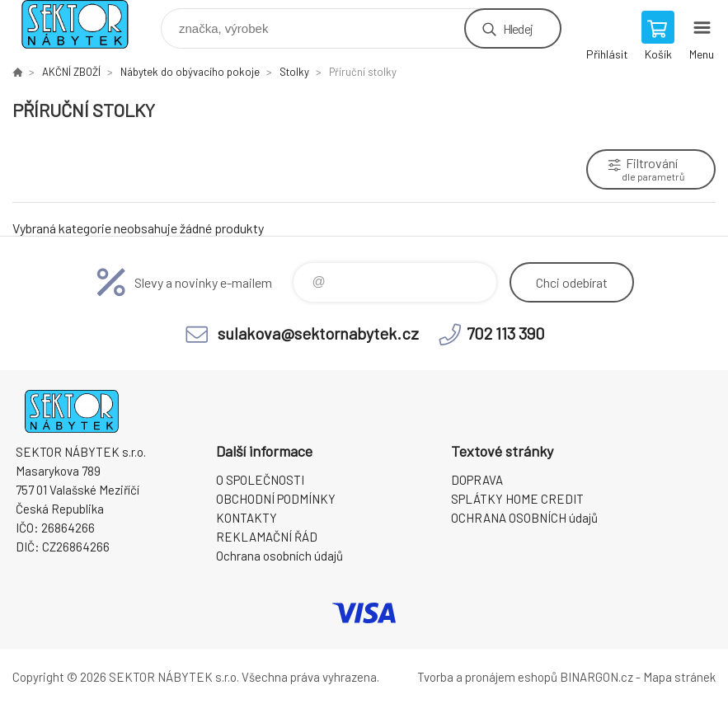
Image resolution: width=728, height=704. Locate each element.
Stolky (294, 72)
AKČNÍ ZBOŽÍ (71, 72)
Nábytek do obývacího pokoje (190, 72)
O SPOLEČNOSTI (260, 480)
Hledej (518, 28)
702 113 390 (506, 333)
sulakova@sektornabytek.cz (318, 333)
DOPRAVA (477, 480)
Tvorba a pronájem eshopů (487, 677)
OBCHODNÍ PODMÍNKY (276, 499)
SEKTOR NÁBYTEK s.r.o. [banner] (85, 24)
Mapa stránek (679, 677)
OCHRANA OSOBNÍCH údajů (524, 518)
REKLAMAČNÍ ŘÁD (267, 537)
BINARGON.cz (596, 677)
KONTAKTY (247, 518)
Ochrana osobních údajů (279, 556)
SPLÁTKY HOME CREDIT (517, 499)
